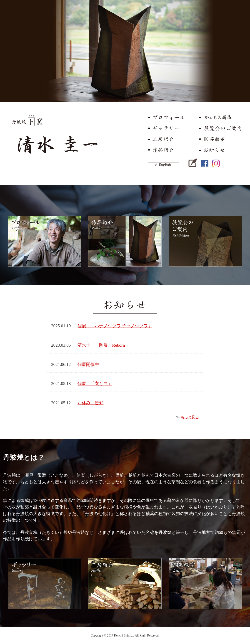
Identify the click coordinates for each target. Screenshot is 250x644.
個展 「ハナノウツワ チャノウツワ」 (115, 326)
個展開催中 (88, 364)
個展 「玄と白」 (95, 384)
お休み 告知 (90, 403)
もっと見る (190, 417)
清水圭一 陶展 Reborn (101, 345)
